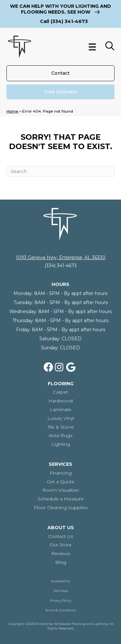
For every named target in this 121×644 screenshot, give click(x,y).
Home (12, 111)
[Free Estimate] (60, 92)
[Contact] (60, 73)
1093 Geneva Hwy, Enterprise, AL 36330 (61, 257)
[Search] (60, 171)
